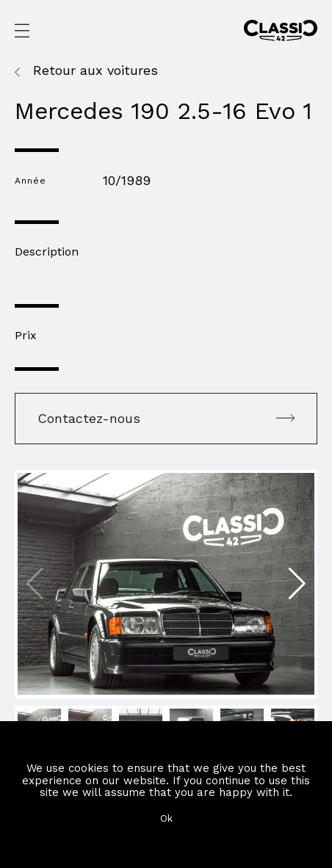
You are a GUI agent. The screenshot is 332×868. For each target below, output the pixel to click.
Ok (166, 818)
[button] (297, 584)
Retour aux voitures (95, 70)
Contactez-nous (166, 418)
